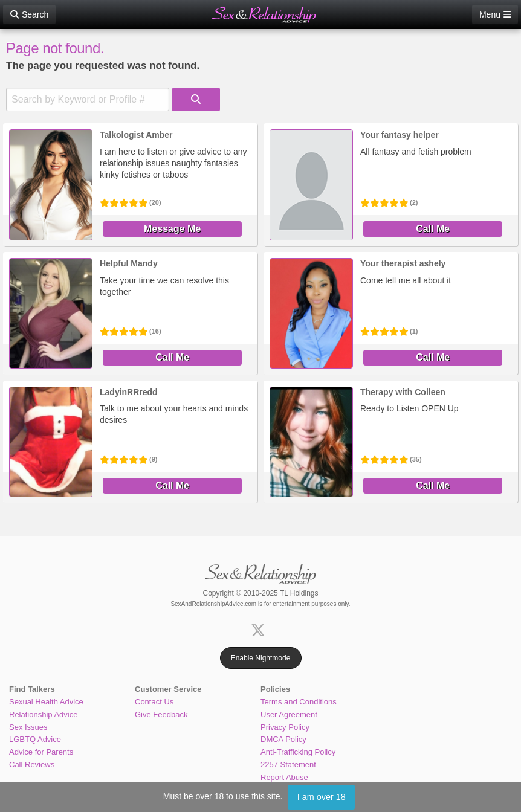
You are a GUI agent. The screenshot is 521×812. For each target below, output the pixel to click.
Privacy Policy (285, 727)
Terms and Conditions (299, 702)
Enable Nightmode (261, 658)
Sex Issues (28, 727)
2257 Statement (288, 765)
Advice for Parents (41, 752)
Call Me (433, 229)
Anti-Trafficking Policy (298, 752)
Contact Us (154, 702)
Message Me (172, 229)
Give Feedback (161, 714)
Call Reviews (32, 765)
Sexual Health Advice (46, 702)
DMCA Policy (283, 739)
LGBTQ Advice (35, 739)
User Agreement (289, 714)
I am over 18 (322, 797)
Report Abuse (284, 777)
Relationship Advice (43, 714)
